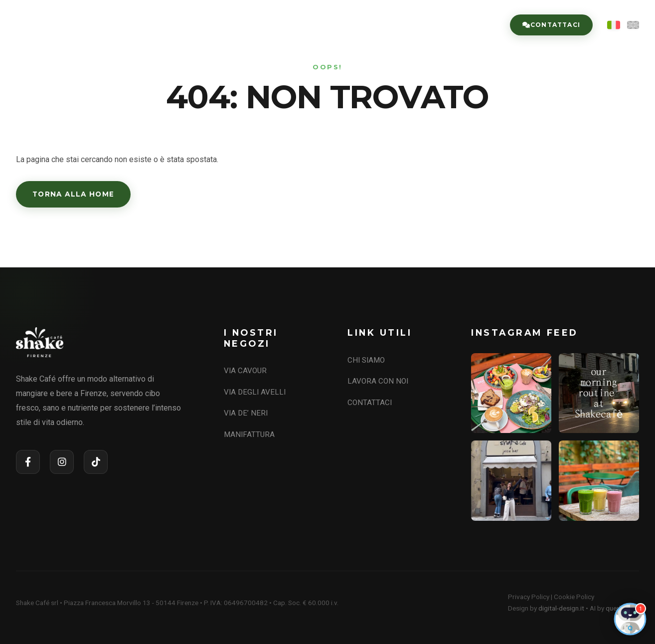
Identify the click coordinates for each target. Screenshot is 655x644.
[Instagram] (62, 462)
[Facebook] (28, 462)
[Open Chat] (630, 619)
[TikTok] (96, 462)
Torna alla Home (73, 194)
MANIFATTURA (249, 434)
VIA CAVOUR (245, 371)
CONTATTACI (370, 403)
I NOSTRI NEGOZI (358, 25)
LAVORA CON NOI (454, 25)
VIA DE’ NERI (246, 413)
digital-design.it (561, 608)
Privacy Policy (529, 597)
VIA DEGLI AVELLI (255, 392)
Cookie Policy (574, 597)
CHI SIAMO (276, 25)
